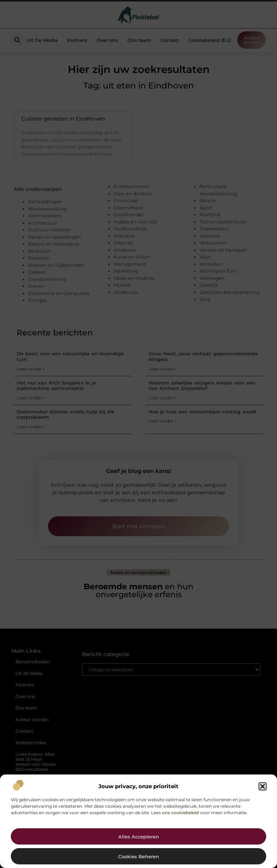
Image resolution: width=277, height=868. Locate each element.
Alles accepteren (139, 837)
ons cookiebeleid (180, 813)
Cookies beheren (139, 856)
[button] (263, 786)
